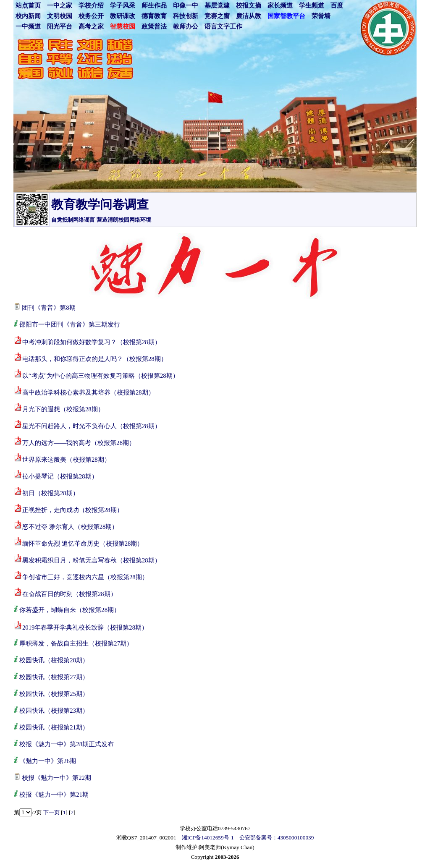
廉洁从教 (249, 16)
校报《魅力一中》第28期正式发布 (67, 744)
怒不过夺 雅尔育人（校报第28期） (70, 527)
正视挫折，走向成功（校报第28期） (73, 510)
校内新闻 (28, 16)
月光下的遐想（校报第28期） (63, 409)
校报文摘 (249, 5)
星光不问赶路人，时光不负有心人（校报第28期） (92, 426)
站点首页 (28, 5)
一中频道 (28, 26)
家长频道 (280, 5)
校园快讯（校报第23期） (54, 711)
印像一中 (186, 5)
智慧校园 (123, 26)
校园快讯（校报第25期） (54, 694)
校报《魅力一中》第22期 (56, 778)
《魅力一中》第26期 (48, 761)
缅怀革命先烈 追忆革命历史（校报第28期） (83, 544)
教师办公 (186, 26)
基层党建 (217, 5)
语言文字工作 (223, 26)
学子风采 (123, 5)
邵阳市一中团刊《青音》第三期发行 (70, 324)
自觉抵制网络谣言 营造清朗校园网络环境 (101, 220)
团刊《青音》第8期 (49, 308)
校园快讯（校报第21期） (54, 727)
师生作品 (154, 5)
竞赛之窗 (217, 16)
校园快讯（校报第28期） (54, 660)
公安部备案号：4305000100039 (277, 838)
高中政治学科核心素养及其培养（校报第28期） (88, 392)
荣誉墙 (321, 16)
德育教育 (154, 16)
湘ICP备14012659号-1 (208, 838)
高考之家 (91, 26)
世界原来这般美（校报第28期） (66, 460)
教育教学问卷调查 (100, 204)
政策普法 (154, 26)
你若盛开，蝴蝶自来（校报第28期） (70, 610)
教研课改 (123, 16)
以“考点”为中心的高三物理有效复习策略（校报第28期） (101, 376)
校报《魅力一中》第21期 (54, 795)
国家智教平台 (286, 16)
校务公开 (91, 16)
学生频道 (312, 5)
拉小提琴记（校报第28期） (60, 476)
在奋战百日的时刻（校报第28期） (69, 594)
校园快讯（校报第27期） (54, 677)
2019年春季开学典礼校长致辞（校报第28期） (85, 627)
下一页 (51, 812)
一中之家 (60, 5)
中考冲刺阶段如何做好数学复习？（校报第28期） (92, 342)
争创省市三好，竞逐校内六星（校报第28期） (85, 577)
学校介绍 (91, 5)
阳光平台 (60, 26)
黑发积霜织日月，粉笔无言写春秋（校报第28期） (92, 560)
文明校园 (60, 16)
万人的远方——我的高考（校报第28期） (79, 443)
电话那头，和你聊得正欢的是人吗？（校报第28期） (95, 359)
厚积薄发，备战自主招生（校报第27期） (76, 643)
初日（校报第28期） (51, 493)
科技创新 (186, 16)
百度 (337, 5)
